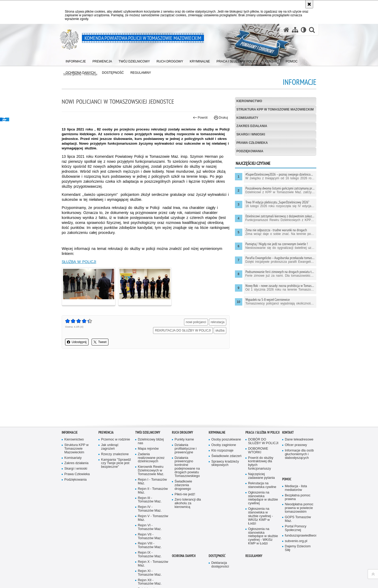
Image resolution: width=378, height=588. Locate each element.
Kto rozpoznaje (222, 450)
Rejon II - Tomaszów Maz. (153, 490)
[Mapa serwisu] (295, 30)
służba (220, 330)
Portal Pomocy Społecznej (296, 528)
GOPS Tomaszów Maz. (298, 519)
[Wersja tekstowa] (304, 30)
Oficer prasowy (296, 445)
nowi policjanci (196, 322)
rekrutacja (218, 322)
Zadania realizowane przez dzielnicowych (151, 457)
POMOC (287, 479)
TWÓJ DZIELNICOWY (148, 432)
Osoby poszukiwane (226, 439)
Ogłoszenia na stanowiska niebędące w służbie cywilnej (263, 497)
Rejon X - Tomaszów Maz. (153, 563)
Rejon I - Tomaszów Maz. (152, 481)
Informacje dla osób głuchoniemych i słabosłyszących (299, 453)
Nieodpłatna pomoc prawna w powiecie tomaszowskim (299, 508)
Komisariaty (247, 118)
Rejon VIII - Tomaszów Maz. (150, 545)
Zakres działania (252, 126)
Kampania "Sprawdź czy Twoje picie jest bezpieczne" (116, 463)
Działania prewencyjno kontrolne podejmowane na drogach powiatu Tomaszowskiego (187, 466)
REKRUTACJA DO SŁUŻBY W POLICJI (183, 330)
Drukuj (221, 118)
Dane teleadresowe (299, 439)
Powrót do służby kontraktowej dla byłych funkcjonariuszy (261, 463)
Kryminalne (217, 432)
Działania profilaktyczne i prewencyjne (186, 448)
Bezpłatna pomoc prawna (298, 497)
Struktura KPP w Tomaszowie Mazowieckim (275, 109)
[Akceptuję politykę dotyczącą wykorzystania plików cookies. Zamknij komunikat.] (309, 4)
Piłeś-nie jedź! (185, 494)
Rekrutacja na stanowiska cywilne (262, 485)
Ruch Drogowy (182, 432)
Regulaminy (254, 555)
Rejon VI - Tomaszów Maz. (150, 527)
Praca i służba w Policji (262, 432)
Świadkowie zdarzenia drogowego (183, 485)
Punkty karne (184, 439)
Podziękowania (250, 151)
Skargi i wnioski (251, 134)
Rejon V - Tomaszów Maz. (153, 518)
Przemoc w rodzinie (115, 439)
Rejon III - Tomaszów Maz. (150, 499)
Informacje (70, 432)
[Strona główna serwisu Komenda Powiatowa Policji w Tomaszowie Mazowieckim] (286, 30)
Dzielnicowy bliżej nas (151, 441)
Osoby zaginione (224, 445)
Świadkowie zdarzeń (226, 455)
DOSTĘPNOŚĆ (217, 555)
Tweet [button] (100, 342)
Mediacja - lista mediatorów (296, 488)
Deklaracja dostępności (220, 564)
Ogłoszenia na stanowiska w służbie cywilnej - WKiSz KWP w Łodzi (261, 516)
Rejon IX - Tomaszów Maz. (150, 554)
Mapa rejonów (148, 448)
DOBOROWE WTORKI (258, 450)
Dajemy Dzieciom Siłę (298, 548)
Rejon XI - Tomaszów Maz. (150, 572)
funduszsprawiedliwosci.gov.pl (300, 535)
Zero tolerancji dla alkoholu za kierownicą (188, 503)
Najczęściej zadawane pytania (261, 476)
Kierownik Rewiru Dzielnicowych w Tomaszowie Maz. (151, 470)
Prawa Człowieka (252, 143)
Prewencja (106, 432)
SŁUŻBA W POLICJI (79, 262)
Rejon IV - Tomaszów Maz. (150, 508)
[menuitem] (76, 61)
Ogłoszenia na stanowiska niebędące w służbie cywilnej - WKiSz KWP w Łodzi (263, 536)
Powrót (200, 118)
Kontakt (288, 432)
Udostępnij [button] (77, 342)
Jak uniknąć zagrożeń (110, 446)
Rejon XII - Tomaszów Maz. (150, 581)
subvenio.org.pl (296, 540)
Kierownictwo (249, 101)
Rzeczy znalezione (115, 453)
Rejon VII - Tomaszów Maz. (150, 536)
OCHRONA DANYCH (184, 555)
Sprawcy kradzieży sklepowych (225, 463)
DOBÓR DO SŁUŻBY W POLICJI (263, 441)
